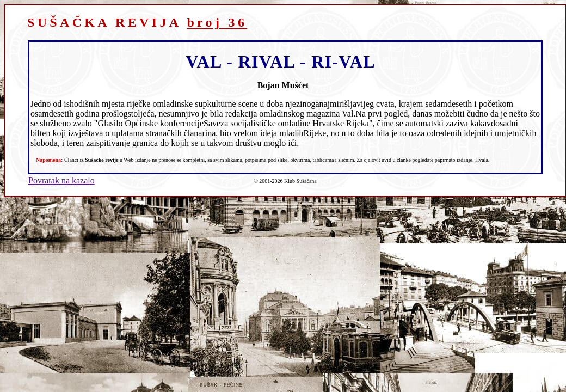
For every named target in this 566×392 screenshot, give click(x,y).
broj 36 (217, 22)
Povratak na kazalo (61, 180)
